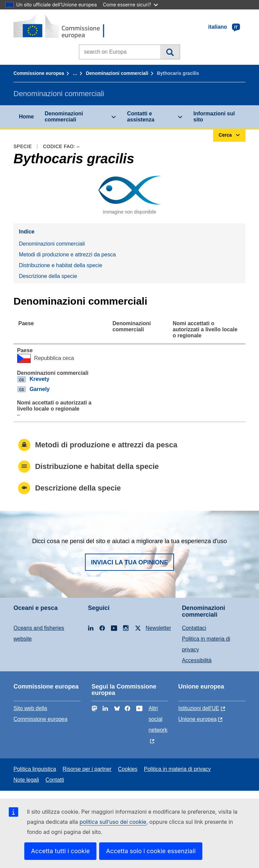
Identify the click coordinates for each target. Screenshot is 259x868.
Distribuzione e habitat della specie (61, 265)
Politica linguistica (35, 769)
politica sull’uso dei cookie (113, 822)
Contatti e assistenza (141, 117)
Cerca (170, 52)
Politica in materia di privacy (177, 769)
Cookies (128, 769)
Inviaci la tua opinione (130, 562)
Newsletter (159, 628)
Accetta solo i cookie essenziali (151, 851)
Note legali (26, 780)
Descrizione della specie (48, 276)
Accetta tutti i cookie (60, 851)
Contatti (55, 780)
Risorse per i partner (87, 769)
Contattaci (194, 628)
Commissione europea (39, 73)
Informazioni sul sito (214, 117)
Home (26, 117)
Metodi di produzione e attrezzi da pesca (67, 255)
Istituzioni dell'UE (199, 708)
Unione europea (198, 719)
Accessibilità (197, 660)
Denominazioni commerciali (117, 73)
